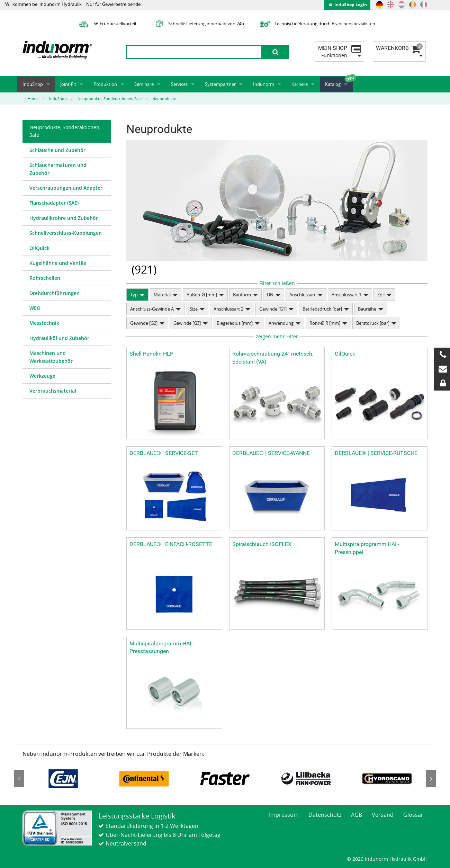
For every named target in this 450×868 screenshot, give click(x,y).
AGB (357, 815)
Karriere (300, 84)
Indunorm (264, 84)
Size (194, 309)
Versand (383, 815)
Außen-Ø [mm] (202, 295)
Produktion (105, 84)
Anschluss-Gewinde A (152, 309)
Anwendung (281, 323)
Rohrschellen (45, 278)
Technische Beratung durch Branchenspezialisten (317, 24)
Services (179, 84)
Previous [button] (19, 779)
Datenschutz (325, 815)
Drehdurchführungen (55, 293)
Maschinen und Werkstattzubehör (51, 357)
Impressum (284, 815)
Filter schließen (277, 283)
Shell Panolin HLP (151, 354)
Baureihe (367, 309)
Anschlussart (303, 295)
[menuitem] (67, 132)
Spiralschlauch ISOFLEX (262, 544)
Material (162, 295)
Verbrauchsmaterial (53, 391)
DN (270, 295)
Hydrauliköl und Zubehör (59, 338)
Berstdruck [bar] (373, 323)
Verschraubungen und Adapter (66, 188)
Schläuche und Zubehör (57, 150)
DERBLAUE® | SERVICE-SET (164, 453)
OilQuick (39, 248)
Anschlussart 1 (346, 295)
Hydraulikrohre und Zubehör (64, 218)
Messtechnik (44, 323)
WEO (35, 308)
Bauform (242, 295)
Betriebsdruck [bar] (322, 309)
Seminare (144, 84)
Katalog (333, 84)
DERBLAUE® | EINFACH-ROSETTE (171, 544)
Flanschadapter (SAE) (54, 203)
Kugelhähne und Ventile (58, 263)
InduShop (33, 84)
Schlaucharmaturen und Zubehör (58, 169)
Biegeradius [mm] (235, 323)
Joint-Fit (68, 84)
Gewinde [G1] (273, 309)
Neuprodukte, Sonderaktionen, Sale (65, 131)
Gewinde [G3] (187, 323)
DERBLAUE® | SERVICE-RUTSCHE (376, 453)
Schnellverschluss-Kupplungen (66, 233)
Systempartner (220, 84)
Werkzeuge (42, 376)
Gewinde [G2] (144, 323)
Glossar (413, 815)
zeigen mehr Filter (277, 336)
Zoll (381, 295)
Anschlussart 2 (228, 309)
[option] (63, 779)
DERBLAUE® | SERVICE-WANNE (271, 453)
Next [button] (431, 779)
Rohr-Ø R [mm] (325, 323)
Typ (134, 295)
